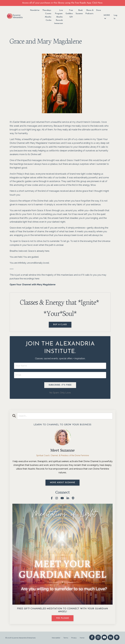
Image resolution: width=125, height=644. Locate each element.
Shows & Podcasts (89, 12)
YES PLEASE (63, 618)
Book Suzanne (79, 12)
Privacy (74, 638)
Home (82, 638)
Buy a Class (60, 325)
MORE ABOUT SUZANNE (63, 483)
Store (99, 10)
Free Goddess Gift (69, 14)
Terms (66, 638)
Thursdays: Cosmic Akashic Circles (47, 15)
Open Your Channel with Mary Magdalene (33, 285)
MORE (107, 17)
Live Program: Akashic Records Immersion (59, 17)
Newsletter (35, 10)
